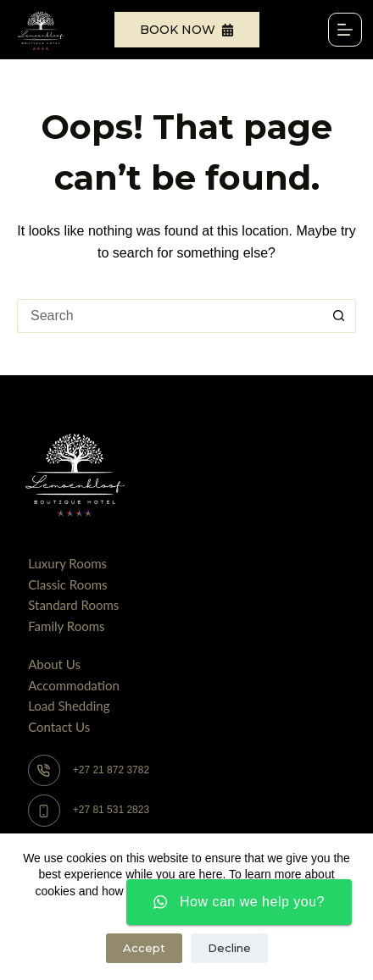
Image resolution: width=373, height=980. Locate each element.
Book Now (187, 30)
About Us (54, 664)
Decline (229, 948)
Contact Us (59, 727)
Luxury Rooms (67, 563)
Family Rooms (66, 626)
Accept (144, 948)
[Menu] (345, 30)
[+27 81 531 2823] (44, 811)
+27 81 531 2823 (111, 810)
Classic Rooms (67, 584)
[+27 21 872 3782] (44, 771)
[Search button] (339, 316)
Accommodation (74, 685)
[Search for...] (170, 316)
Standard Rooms (73, 605)
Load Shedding (69, 706)
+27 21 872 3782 (111, 770)
